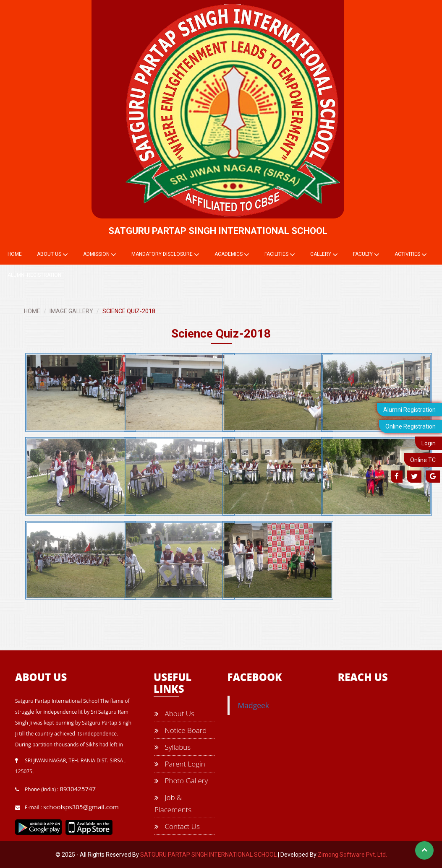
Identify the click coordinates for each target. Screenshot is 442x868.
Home (15, 254)
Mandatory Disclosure (165, 255)
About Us (52, 255)
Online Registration (411, 426)
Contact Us (177, 826)
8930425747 (78, 789)
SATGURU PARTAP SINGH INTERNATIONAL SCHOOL (208, 855)
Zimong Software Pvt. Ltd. (352, 855)
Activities (411, 255)
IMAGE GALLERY (71, 311)
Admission (100, 255)
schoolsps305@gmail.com (81, 807)
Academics (232, 255)
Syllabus (173, 747)
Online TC (423, 460)
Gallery (324, 255)
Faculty (366, 255)
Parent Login (180, 764)
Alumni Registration (409, 410)
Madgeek (254, 705)
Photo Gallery (181, 781)
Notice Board (180, 730)
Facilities (280, 255)
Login (429, 443)
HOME (32, 311)
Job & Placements (173, 803)
